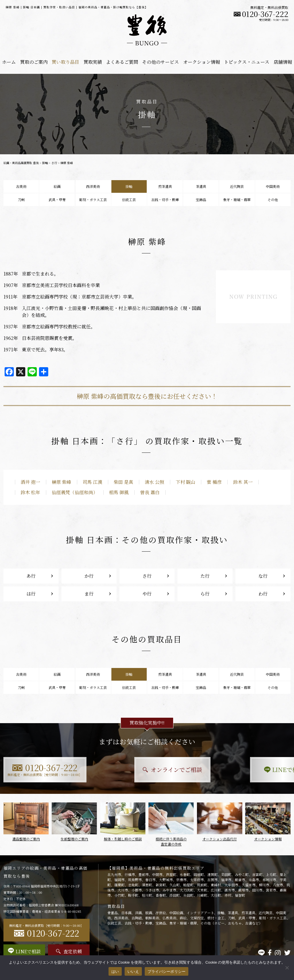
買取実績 (93, 62)
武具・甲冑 (57, 200)
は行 (31, 594)
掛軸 (45, 163)
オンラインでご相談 (147, 770)
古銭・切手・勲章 (165, 200)
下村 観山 (185, 482)
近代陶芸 (237, 186)
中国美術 (273, 186)
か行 (89, 576)
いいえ (133, 972)
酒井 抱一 (30, 482)
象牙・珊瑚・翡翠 (237, 200)
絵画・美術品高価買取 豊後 (21, 163)
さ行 (54, 163)
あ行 (31, 576)
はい (115, 972)
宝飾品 (201, 200)
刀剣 (21, 200)
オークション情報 (202, 62)
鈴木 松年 (30, 492)
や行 (147, 594)
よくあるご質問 (122, 62)
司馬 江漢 (92, 482)
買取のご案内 (34, 62)
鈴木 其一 (243, 482)
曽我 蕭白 (150, 492)
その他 (273, 200)
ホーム (9, 62)
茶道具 (201, 186)
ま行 (89, 594)
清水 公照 (154, 482)
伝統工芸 (129, 200)
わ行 (263, 594)
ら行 (205, 594)
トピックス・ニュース (247, 62)
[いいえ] (287, 968)
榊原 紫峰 (61, 482)
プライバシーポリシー (167, 972)
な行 (263, 576)
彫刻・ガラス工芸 (93, 200)
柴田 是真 (123, 482)
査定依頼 (69, 951)
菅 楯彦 (214, 482)
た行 (205, 576)
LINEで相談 (246, 770)
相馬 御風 (119, 492)
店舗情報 (283, 62)
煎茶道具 (165, 186)
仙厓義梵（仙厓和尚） (75, 492)
